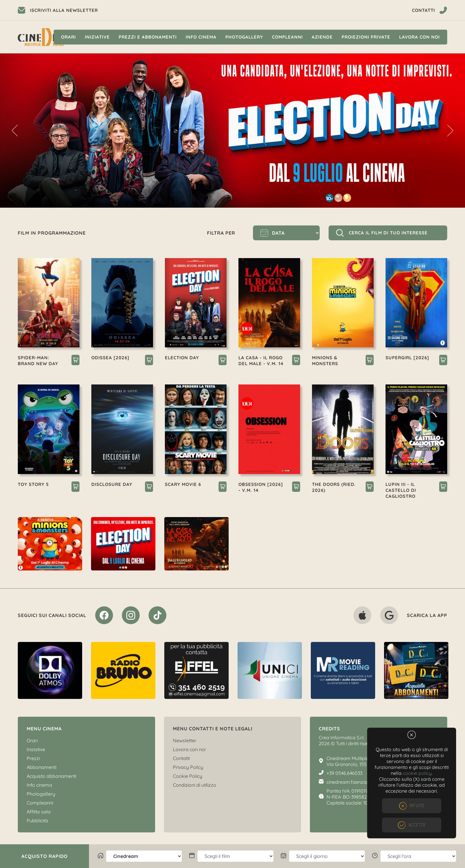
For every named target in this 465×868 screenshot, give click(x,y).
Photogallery (244, 37)
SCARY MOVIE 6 (183, 484)
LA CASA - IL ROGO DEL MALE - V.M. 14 (261, 361)
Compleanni (287, 37)
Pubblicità (37, 821)
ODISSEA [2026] (110, 358)
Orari (69, 37)
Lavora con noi (419, 37)
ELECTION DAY (182, 358)
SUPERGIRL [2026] (407, 358)
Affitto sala (39, 812)
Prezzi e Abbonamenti (148, 37)
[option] (232, 131)
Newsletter (185, 740)
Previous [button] (15, 131)
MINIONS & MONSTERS (325, 361)
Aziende (322, 37)
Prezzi (33, 758)
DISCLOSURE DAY (112, 484)
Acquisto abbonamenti (51, 776)
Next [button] (450, 131)
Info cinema (201, 37)
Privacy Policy (188, 767)
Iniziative (97, 37)
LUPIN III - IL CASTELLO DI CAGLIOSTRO (401, 490)
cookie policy (417, 773)
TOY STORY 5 (33, 484)
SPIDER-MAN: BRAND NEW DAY (38, 361)
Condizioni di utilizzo (195, 785)
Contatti (181, 758)
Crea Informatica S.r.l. (342, 737)
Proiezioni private (366, 37)
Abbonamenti (42, 767)
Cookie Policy (188, 776)
